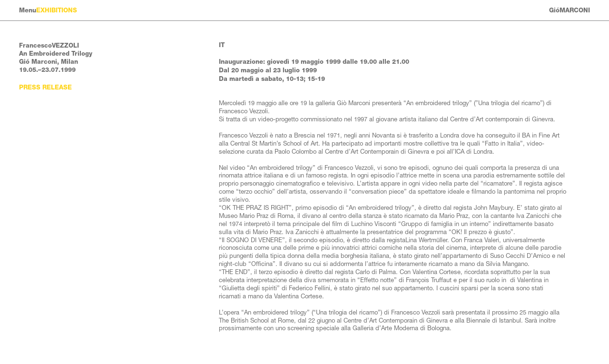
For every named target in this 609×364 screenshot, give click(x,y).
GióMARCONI (570, 10)
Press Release (45, 87)
